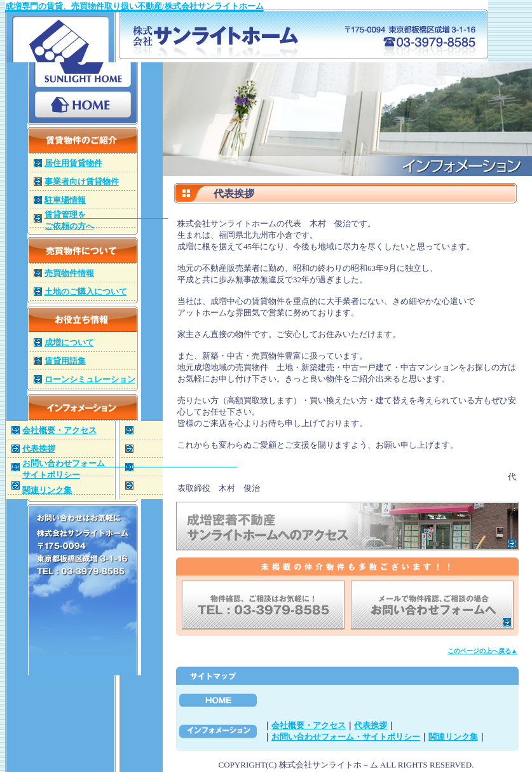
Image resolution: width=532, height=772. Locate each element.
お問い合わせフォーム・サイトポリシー (346, 737)
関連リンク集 (453, 737)
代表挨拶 (371, 725)
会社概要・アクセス (309, 725)
